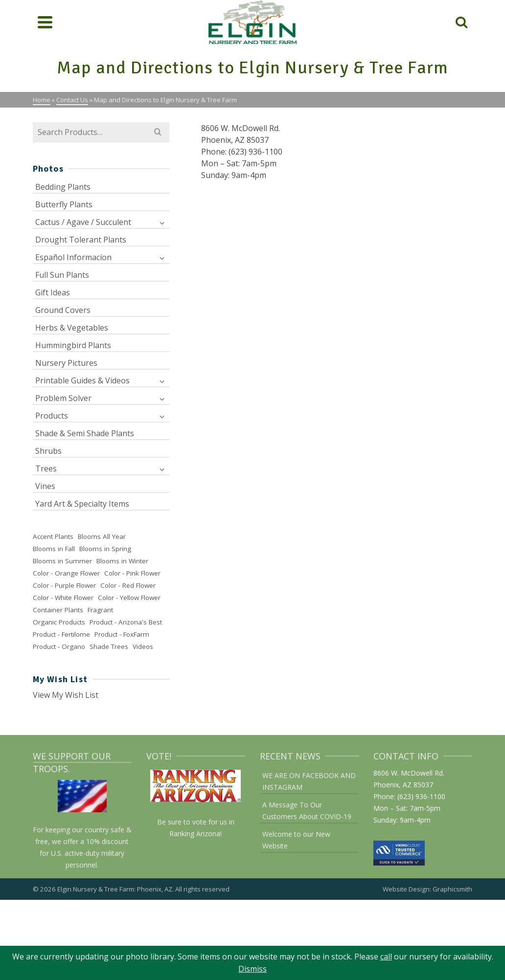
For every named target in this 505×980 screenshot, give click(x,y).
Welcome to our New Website (296, 840)
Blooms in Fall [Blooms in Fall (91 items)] (54, 549)
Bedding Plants (63, 187)
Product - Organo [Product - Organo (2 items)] (59, 646)
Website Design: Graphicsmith (427, 889)
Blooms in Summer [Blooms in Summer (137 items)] (62, 561)
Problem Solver (63, 398)
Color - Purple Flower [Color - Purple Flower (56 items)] (64, 585)
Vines (45, 486)
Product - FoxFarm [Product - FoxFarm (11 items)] (122, 634)
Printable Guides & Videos (82, 380)
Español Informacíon (73, 257)
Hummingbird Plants (73, 345)
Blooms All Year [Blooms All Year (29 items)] (102, 536)
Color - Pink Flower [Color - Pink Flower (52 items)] (132, 573)
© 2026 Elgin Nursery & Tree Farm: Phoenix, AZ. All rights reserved (131, 889)
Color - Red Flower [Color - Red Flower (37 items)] (128, 585)
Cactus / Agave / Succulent (83, 222)
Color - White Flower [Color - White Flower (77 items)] (63, 598)
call (386, 957)
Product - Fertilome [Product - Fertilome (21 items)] (61, 634)
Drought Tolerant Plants (81, 240)
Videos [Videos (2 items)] (143, 646)
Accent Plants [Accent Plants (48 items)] (53, 536)
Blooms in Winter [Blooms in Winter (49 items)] (122, 561)
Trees (46, 468)
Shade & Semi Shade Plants (85, 433)
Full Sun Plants (62, 275)
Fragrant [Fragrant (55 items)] (100, 610)
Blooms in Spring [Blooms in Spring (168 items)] (105, 549)
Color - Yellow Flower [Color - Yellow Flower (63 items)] (129, 598)
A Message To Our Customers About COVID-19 (307, 811)
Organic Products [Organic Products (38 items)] (59, 622)
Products (52, 416)
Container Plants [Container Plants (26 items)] (58, 610)
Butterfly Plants (64, 204)
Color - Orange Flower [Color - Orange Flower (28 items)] (66, 573)
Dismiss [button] (252, 969)
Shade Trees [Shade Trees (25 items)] (109, 646)
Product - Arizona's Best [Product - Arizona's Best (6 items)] (126, 622)
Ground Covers (63, 310)
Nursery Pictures (66, 363)
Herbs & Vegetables (72, 328)
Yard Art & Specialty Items (82, 504)
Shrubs (48, 451)
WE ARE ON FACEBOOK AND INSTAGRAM (309, 781)
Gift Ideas (53, 292)
